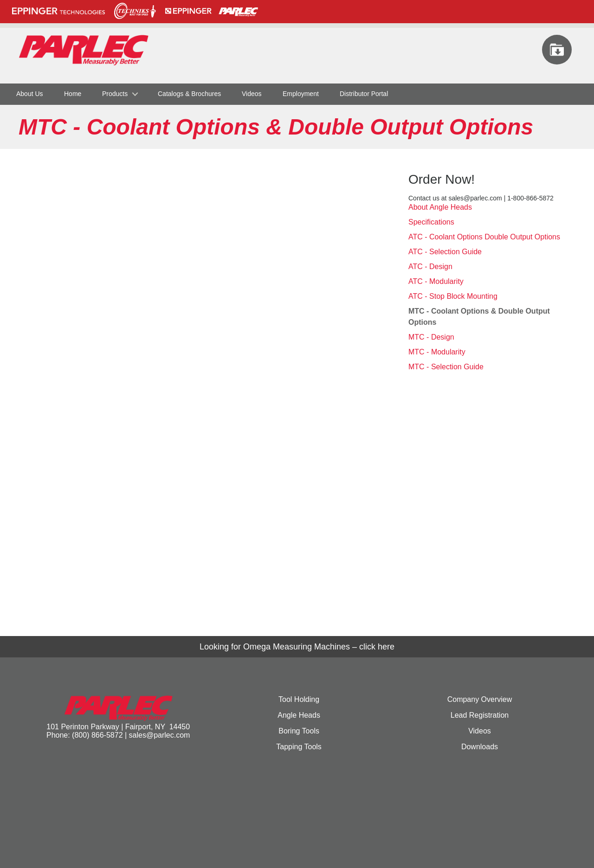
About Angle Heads (440, 207)
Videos (252, 94)
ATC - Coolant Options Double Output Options (484, 237)
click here (377, 647)
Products (115, 94)
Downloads (480, 747)
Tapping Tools (299, 747)
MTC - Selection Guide (446, 367)
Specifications (431, 222)
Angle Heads (299, 715)
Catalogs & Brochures (189, 94)
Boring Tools (299, 731)
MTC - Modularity (437, 352)
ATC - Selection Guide (445, 252)
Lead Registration (480, 715)
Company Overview (480, 699)
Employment (301, 94)
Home (73, 94)
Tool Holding (299, 699)
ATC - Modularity (436, 281)
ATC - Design (430, 267)
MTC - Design (431, 337)
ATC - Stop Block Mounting (453, 296)
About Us (30, 94)
